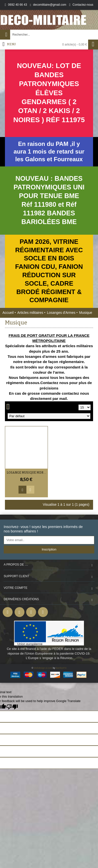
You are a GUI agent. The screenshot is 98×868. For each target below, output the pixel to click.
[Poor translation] (12, 707)
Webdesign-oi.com (43, 668)
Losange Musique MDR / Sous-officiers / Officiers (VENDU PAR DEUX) (27, 473)
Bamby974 (61, 668)
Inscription (49, 549)
